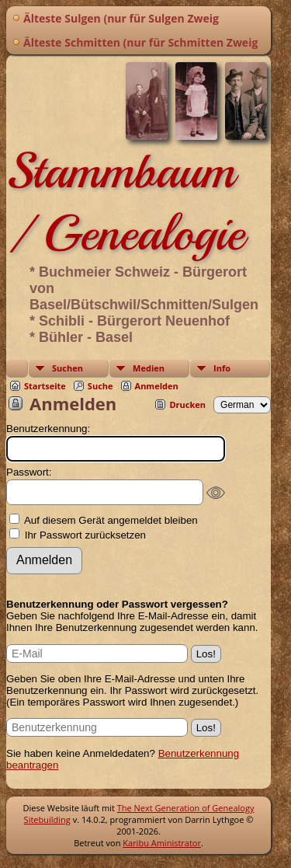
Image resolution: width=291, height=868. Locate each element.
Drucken (187, 404)
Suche (100, 386)
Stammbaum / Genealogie (125, 202)
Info (222, 368)
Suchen (68, 368)
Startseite (45, 386)
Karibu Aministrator (162, 843)
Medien (149, 368)
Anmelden (157, 386)
